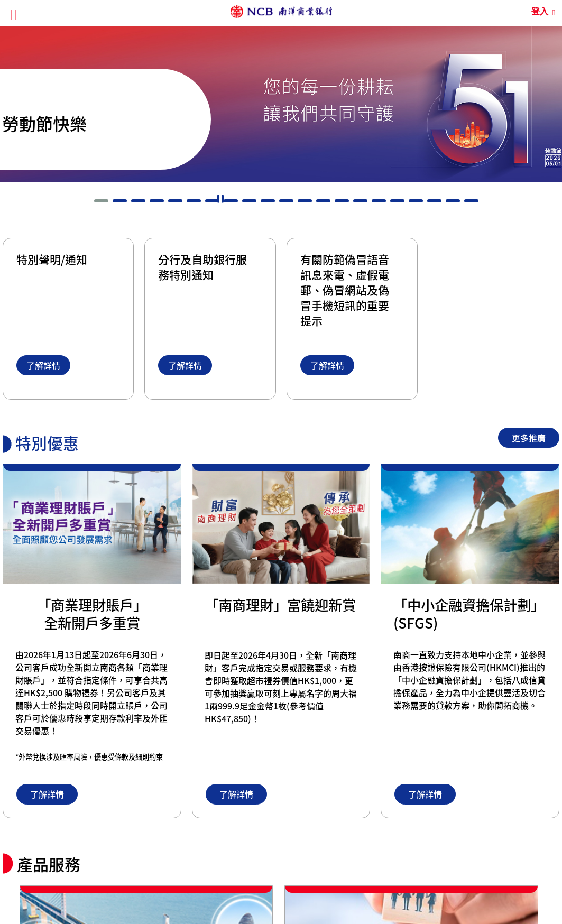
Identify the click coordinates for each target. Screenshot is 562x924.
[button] (101, 201)
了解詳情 (43, 365)
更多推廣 (529, 438)
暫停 (220, 199)
